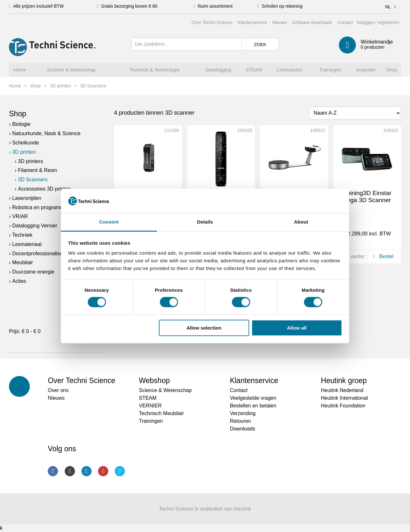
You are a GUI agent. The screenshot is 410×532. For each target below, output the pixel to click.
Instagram (70, 471)
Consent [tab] (109, 222)
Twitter (120, 471)
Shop (18, 114)
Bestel (382, 256)
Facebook (53, 471)
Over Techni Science (212, 22)
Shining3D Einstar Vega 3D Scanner (367, 197)
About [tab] (301, 222)
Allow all (297, 328)
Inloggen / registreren (378, 22)
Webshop (154, 381)
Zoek (260, 45)
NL (392, 7)
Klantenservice (252, 22)
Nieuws (280, 22)
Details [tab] (205, 222)
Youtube (103, 471)
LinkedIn (86, 471)
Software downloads (312, 22)
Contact (345, 22)
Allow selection (204, 328)
